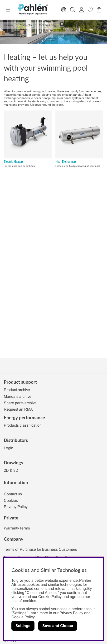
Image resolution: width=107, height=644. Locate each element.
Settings (23, 626)
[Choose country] (64, 10)
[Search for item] (73, 10)
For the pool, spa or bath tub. (20, 166)
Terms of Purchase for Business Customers (40, 550)
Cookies (11, 501)
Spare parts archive (20, 403)
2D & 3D (11, 471)
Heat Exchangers (66, 162)
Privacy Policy (16, 507)
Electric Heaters (14, 162)
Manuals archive (18, 397)
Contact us (13, 494)
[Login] (81, 10)
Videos (10, 641)
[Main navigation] (8, 10)
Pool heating (47, 25)
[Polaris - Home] (33, 10)
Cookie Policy (23, 617)
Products (25, 25)
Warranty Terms (17, 528)
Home (8, 25)
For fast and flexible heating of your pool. (78, 166)
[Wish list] (90, 10)
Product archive (17, 390)
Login (9, 448)
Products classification (23, 426)
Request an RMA (18, 410)
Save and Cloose (58, 626)
